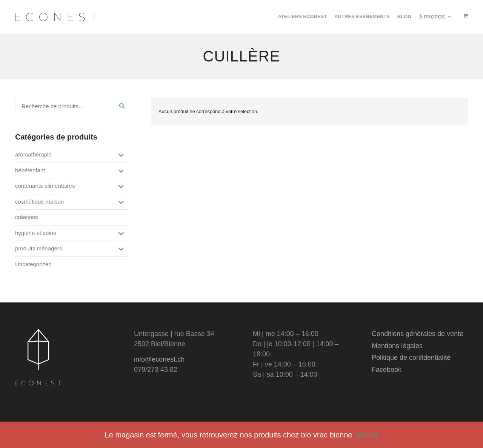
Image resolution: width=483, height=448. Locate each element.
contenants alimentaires (45, 186)
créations (27, 217)
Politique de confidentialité (411, 357)
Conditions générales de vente (418, 334)
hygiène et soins (35, 233)
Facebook (387, 370)
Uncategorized (33, 264)
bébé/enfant (30, 170)
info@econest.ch (159, 359)
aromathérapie (33, 154)
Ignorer (366, 435)
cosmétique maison (39, 202)
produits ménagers (38, 248)
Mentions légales (397, 346)
